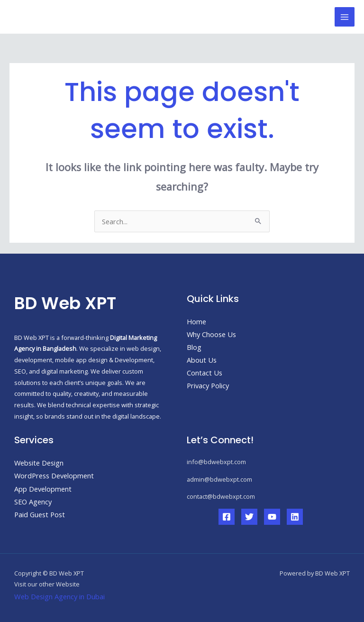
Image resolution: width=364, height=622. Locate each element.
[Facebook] (227, 517)
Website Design (39, 463)
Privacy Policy (208, 385)
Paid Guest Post (40, 514)
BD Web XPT (55, 16)
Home (196, 321)
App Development (43, 489)
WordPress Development (54, 476)
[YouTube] (272, 517)
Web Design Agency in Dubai (59, 596)
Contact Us (205, 373)
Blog (194, 347)
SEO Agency (33, 502)
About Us (202, 360)
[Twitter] (249, 517)
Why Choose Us (211, 334)
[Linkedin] (295, 517)
